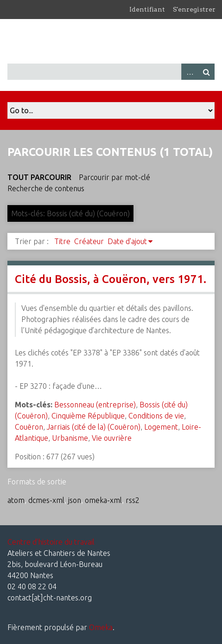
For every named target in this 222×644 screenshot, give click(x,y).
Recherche (206, 72)
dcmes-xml (46, 500)
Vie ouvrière (112, 438)
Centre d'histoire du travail (51, 542)
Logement (161, 427)
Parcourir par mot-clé (114, 177)
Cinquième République (88, 416)
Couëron (29, 427)
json (75, 500)
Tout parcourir (39, 177)
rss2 (133, 500)
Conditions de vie (156, 416)
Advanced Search (190, 72)
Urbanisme (70, 438)
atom (16, 500)
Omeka (101, 627)
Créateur (89, 241)
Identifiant (147, 9)
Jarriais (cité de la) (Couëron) (94, 427)
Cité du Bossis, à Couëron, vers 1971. (111, 279)
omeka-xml (103, 500)
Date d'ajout (127, 241)
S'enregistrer (194, 9)
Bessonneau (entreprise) (95, 405)
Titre (62, 241)
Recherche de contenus (46, 188)
